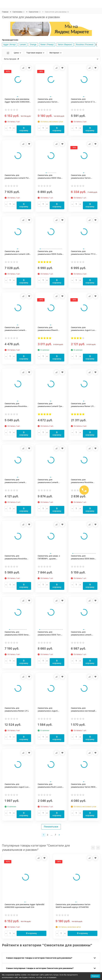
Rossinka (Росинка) (85, 45)
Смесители (34, 12)
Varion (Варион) (65, 45)
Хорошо (95, 976)
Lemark (23, 45)
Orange (33, 45)
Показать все (51, 827)
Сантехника (17, 12)
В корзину (24, 129)
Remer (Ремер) (47, 45)
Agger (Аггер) (10, 45)
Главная (5, 12)
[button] (96, 45)
